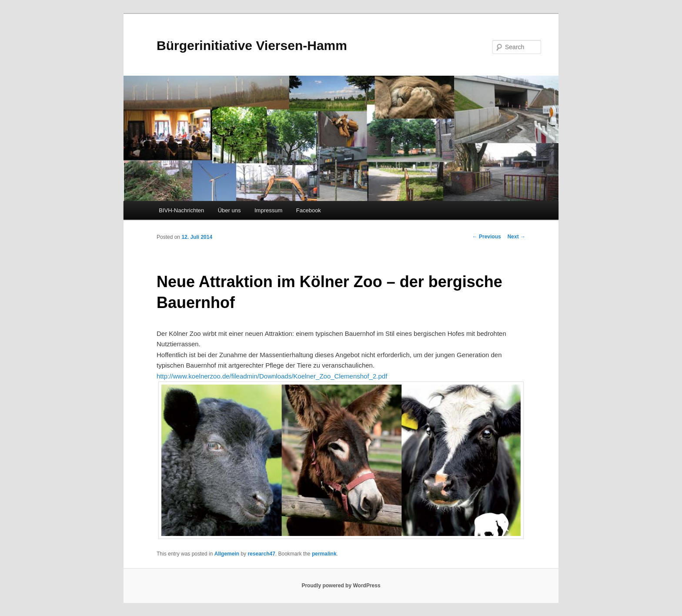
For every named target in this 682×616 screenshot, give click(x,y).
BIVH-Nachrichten (181, 210)
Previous (487, 237)
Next (517, 237)
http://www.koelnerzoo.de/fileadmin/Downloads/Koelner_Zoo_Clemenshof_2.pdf (272, 376)
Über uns (229, 210)
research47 (261, 554)
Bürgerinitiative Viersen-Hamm (252, 45)
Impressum (268, 210)
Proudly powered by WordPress (341, 586)
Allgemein (227, 554)
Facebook (309, 210)
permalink (324, 554)
